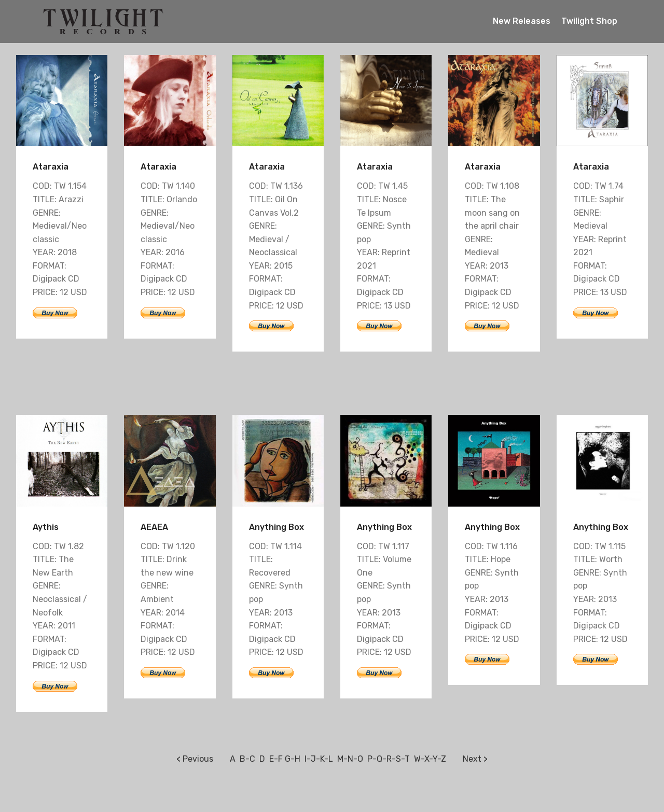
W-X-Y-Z (430, 759)
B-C (247, 759)
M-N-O (350, 759)
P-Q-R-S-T (389, 759)
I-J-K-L (319, 759)
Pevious (198, 759)
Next (472, 759)
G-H (293, 759)
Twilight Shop (589, 21)
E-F (276, 759)
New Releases (522, 21)
